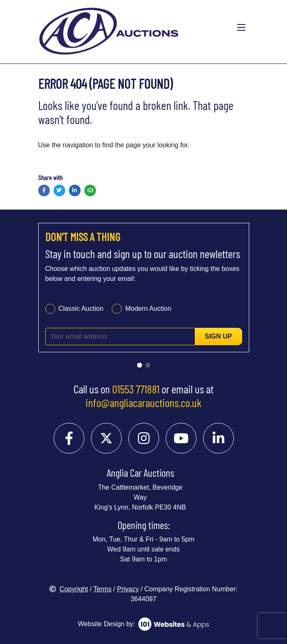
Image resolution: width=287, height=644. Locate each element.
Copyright (69, 589)
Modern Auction (148, 309)
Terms (103, 589)
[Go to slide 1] (140, 365)
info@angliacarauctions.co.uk (143, 402)
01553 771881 (136, 389)
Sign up (218, 336)
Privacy (128, 589)
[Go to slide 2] (148, 365)
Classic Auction (81, 309)
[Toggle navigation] (241, 28)
